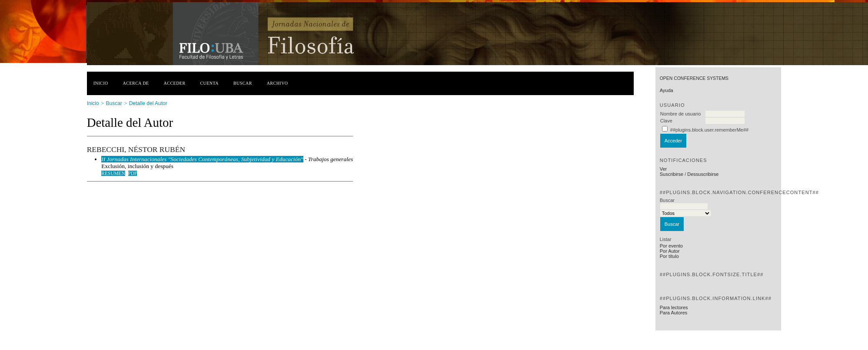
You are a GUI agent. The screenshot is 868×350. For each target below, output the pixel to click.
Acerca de (136, 83)
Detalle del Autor (148, 103)
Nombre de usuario (681, 114)
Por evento (671, 246)
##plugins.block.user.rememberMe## (709, 130)
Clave (666, 121)
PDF (133, 173)
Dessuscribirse (703, 174)
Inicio (101, 83)
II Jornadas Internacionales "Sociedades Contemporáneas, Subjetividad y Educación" (202, 159)
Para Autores (674, 313)
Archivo (278, 83)
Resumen (113, 173)
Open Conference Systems (694, 78)
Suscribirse (672, 174)
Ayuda (667, 90)
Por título (669, 256)
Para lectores (674, 307)
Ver (663, 169)
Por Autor (670, 251)
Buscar (243, 83)
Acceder (175, 83)
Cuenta (209, 83)
